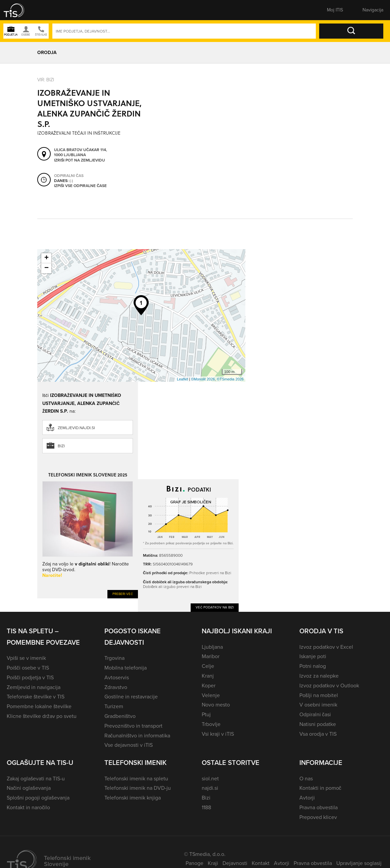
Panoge (194, 863)
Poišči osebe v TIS (28, 668)
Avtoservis (117, 677)
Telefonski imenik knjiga (133, 798)
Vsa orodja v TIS (318, 734)
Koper (209, 686)
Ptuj (206, 714)
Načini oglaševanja (29, 788)
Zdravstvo (116, 687)
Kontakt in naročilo (28, 807)
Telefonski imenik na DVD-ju (138, 788)
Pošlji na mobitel (319, 695)
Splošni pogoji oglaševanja (38, 798)
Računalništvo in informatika (137, 736)
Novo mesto (216, 705)
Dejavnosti (235, 863)
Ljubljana (212, 647)
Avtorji (307, 798)
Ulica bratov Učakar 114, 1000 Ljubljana (81, 152)
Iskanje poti (313, 656)
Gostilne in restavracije (131, 697)
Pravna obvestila (319, 807)
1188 (206, 807)
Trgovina (114, 658)
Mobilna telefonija (126, 668)
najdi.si (210, 788)
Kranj (208, 676)
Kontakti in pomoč (320, 788)
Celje (208, 666)
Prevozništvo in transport (133, 726)
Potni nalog (313, 666)
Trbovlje (211, 724)
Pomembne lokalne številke (39, 706)
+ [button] (46, 258)
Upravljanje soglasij (359, 863)
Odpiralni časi (315, 714)
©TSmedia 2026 (230, 379)
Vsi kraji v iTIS (218, 734)
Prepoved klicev (318, 817)
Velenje (211, 695)
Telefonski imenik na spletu (136, 779)
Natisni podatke (318, 724)
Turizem (114, 706)
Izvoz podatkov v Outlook (329, 686)
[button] (18, 10)
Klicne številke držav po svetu (42, 716)
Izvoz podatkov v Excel (326, 647)
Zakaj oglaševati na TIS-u (36, 779)
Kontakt (261, 863)
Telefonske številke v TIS (36, 697)
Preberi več (123, 594)
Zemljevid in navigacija (34, 687)
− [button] (46, 268)
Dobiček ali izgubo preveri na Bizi (172, 587)
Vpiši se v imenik (26, 658)
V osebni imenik (318, 705)
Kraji (213, 863)
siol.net (210, 779)
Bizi (61, 446)
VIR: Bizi (46, 80)
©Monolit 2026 (203, 379)
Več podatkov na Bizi (215, 607)
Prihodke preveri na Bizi (210, 573)
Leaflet (182, 379)
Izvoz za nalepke (319, 676)
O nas (306, 779)
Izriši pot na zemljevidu (80, 160)
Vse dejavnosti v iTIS (129, 745)
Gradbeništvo (120, 716)
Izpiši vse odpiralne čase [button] (80, 186)
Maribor (211, 656)
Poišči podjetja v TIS (30, 677)
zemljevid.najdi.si (76, 428)
